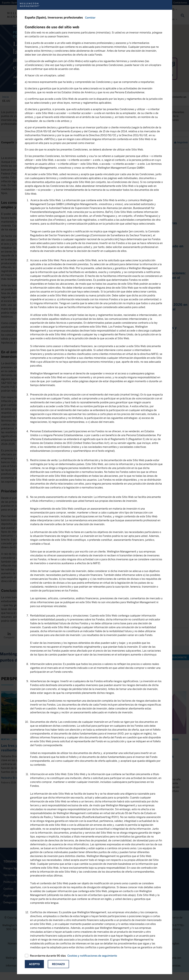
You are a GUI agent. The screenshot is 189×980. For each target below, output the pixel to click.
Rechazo (58, 964)
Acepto (34, 964)
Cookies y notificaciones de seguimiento (92, 956)
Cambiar (90, 18)
